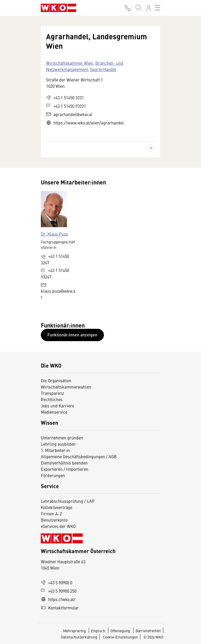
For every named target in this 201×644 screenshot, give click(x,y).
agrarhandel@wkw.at (69, 114)
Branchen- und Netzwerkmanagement (85, 66)
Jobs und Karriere (57, 406)
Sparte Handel (103, 69)
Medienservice (54, 412)
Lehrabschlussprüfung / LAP (68, 501)
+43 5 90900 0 (57, 582)
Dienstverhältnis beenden (64, 463)
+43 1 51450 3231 (65, 97)
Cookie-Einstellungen (120, 637)
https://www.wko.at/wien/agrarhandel (85, 123)
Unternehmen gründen (62, 438)
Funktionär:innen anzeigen (72, 335)
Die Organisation (56, 380)
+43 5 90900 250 (59, 591)
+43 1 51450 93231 (66, 106)
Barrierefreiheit (148, 631)
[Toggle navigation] (158, 8)
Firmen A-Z (51, 514)
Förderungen (53, 475)
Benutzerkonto (54, 520)
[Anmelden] (149, 8)
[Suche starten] (138, 8)
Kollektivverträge (57, 507)
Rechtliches (52, 399)
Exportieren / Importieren (65, 469)
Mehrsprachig (75, 631)
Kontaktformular (60, 608)
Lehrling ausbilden (58, 444)
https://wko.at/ (58, 599)
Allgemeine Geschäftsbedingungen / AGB (79, 456)
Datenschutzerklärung (79, 637)
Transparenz (52, 393)
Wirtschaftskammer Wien (70, 63)
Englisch (99, 631)
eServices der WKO (58, 526)
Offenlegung (120, 631)
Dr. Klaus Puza (54, 234)
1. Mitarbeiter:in (55, 450)
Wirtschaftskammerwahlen (66, 387)
